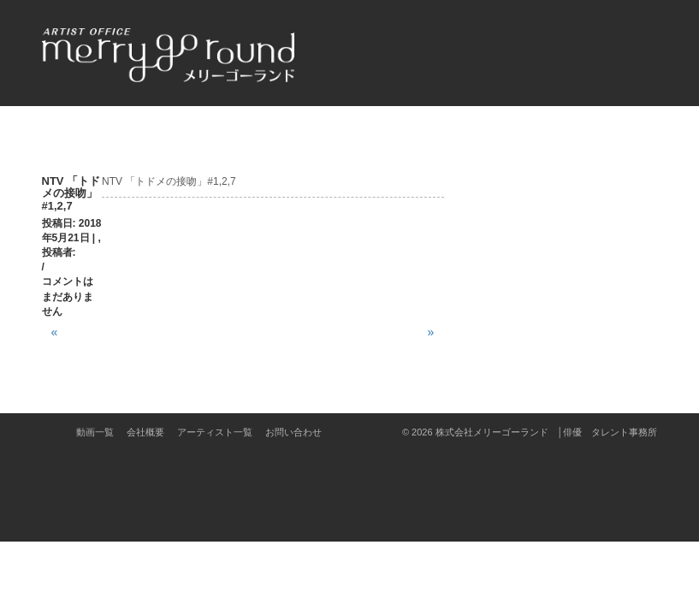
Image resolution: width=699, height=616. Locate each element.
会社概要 (145, 432)
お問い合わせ (293, 432)
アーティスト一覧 (215, 432)
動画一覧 (95, 432)
